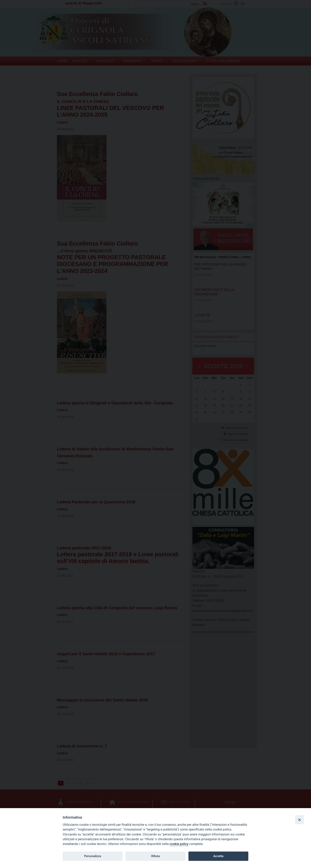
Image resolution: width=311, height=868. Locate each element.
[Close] (299, 820)
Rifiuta (155, 856)
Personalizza (93, 856)
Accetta (218, 856)
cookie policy (179, 844)
